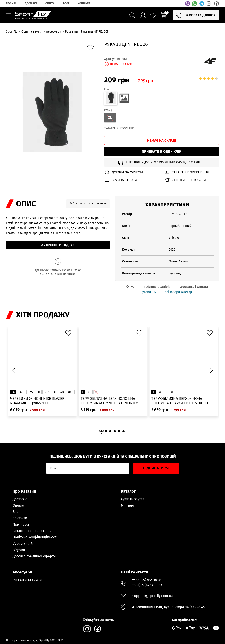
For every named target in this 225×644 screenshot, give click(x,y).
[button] (211, 370)
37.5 (30, 392)
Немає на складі (162, 140)
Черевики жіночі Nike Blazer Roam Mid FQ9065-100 (37, 401)
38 (38, 392)
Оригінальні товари (185, 180)
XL (89, 392)
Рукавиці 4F (149, 292)
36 (13, 392)
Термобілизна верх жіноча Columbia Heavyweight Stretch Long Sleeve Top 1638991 (181, 401)
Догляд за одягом (123, 172)
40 (62, 392)
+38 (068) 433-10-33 (147, 585)
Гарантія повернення (187, 172)
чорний (174, 226)
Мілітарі (128, 505)
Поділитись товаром (88, 204)
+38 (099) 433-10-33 (147, 580)
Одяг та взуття (133, 499)
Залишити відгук (58, 245)
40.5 (70, 392)
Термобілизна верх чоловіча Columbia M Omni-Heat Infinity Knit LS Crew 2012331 (109, 401)
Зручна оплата (121, 180)
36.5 (21, 392)
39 (55, 392)
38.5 (47, 392)
